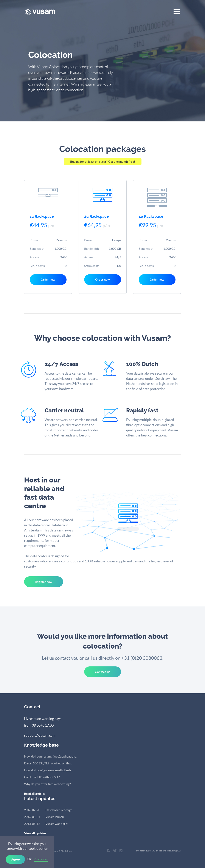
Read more (41, 859)
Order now (48, 280)
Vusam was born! (46, 824)
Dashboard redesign (48, 810)
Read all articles (35, 794)
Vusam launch (44, 817)
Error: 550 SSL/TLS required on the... (48, 763)
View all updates (35, 833)
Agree (15, 859)
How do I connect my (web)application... (51, 756)
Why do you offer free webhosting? (47, 784)
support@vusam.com (40, 735)
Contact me (103, 672)
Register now (44, 582)
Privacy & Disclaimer (61, 851)
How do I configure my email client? (48, 770)
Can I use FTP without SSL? (42, 777)
